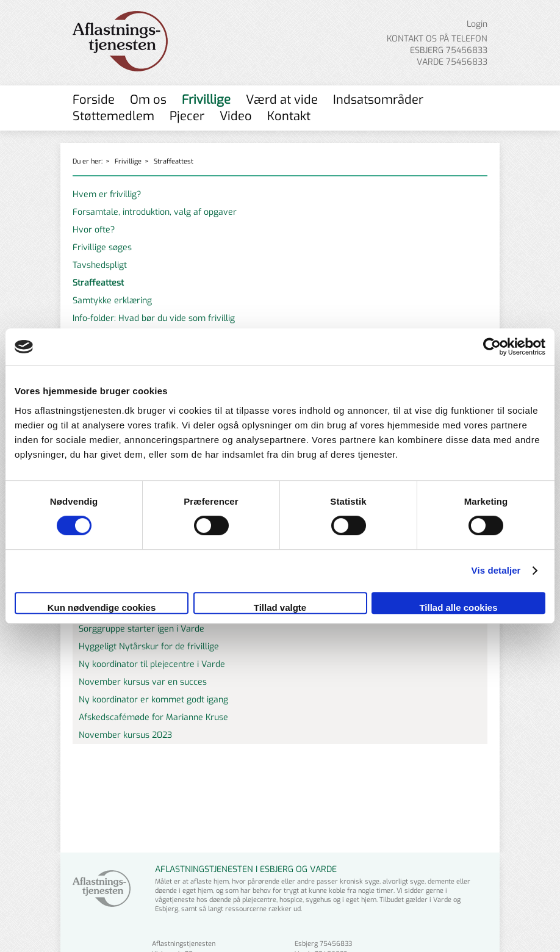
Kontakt (289, 116)
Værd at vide (282, 100)
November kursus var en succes (143, 682)
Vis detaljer (496, 570)
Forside (94, 100)
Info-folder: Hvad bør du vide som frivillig (154, 318)
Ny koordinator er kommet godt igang (153, 700)
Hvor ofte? (94, 230)
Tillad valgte (280, 608)
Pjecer (187, 116)
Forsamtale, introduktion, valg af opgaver (155, 212)
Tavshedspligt (100, 265)
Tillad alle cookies (458, 608)
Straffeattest (174, 161)
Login (477, 24)
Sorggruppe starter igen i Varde (142, 629)
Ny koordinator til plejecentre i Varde (152, 664)
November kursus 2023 (125, 735)
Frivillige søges (102, 247)
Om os (148, 100)
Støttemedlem (113, 116)
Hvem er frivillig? (107, 194)
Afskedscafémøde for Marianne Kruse (153, 717)
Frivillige (206, 100)
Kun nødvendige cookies (102, 608)
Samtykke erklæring (112, 301)
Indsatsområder (378, 100)
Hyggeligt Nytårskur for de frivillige (149, 647)
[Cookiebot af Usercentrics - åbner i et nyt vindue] (492, 347)
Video (236, 116)
